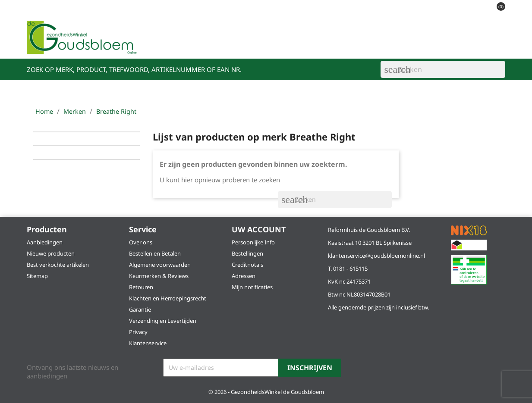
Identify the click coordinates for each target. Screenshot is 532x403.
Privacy (138, 332)
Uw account (259, 229)
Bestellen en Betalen (155, 253)
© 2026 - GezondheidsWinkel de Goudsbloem (266, 392)
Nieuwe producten (51, 253)
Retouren (141, 287)
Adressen (244, 276)
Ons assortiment (189, 44)
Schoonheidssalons (344, 44)
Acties (239, 44)
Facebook (364, 368)
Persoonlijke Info (253, 242)
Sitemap (37, 276)
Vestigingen (280, 44)
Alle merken (470, 44)
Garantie (140, 309)
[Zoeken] (443, 69)
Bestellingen (247, 253)
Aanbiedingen (45, 242)
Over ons (141, 242)
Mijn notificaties (252, 287)
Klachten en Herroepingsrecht (168, 298)
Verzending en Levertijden (163, 321)
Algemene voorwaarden (160, 265)
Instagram (385, 368)
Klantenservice (412, 44)
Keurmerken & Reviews (159, 276)
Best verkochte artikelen (58, 265)
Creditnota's (247, 265)
